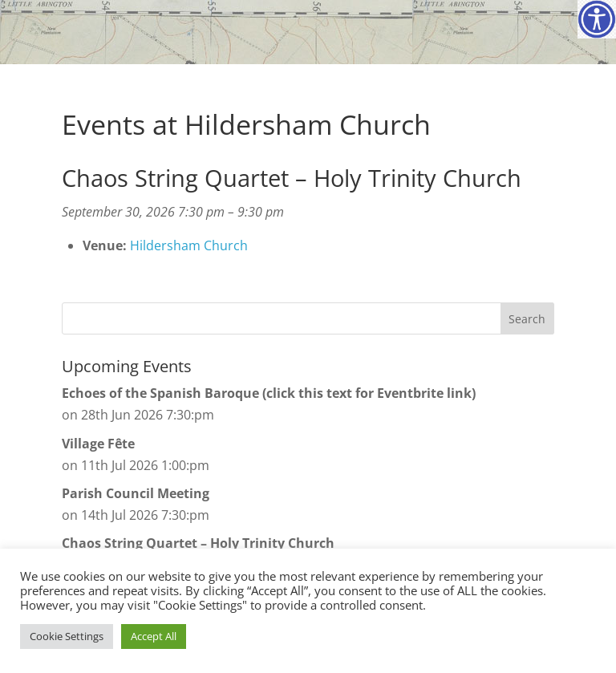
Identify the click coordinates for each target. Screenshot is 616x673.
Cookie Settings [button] (67, 636)
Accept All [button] (154, 636)
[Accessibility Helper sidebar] (597, 19)
